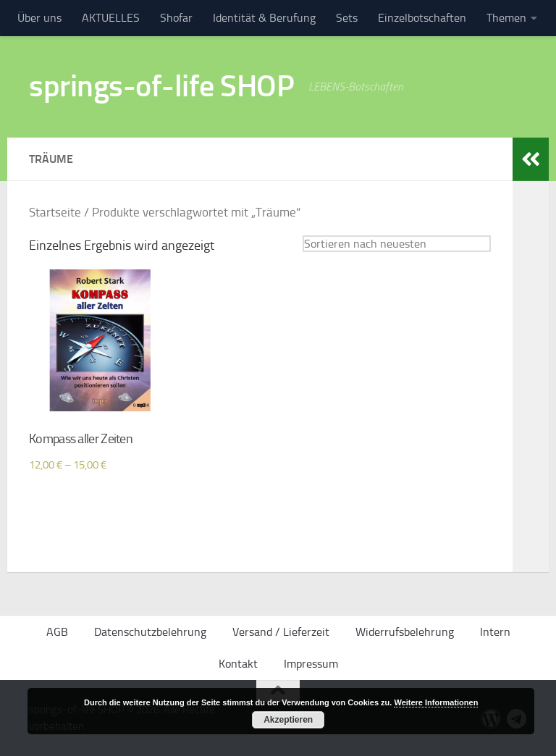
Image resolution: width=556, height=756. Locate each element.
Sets (347, 18)
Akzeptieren (288, 720)
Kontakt (238, 664)
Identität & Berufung (264, 18)
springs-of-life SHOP (161, 86)
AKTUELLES (111, 18)
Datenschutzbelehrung (150, 632)
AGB (57, 632)
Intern (495, 632)
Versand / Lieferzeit (281, 632)
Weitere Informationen (436, 702)
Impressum (311, 664)
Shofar (176, 18)
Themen (506, 18)
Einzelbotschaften (422, 18)
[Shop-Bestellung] (397, 244)
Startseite (55, 213)
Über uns (39, 18)
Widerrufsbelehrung (405, 632)
